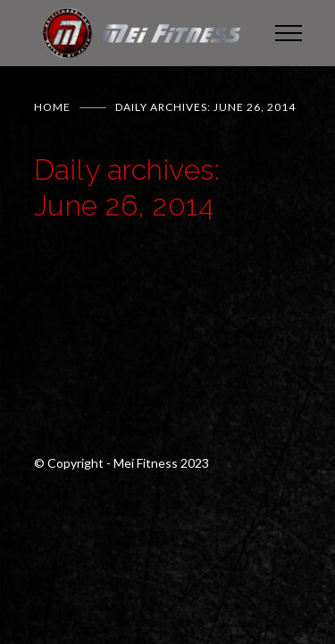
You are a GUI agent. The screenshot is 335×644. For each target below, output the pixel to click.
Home (52, 107)
